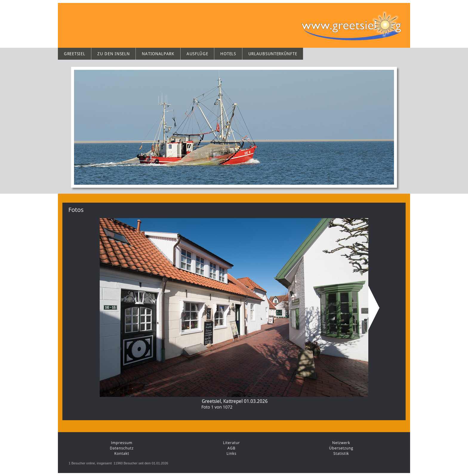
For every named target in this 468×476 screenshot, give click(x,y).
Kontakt (122, 453)
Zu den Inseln (113, 54)
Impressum (122, 443)
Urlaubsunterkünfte (273, 54)
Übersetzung (341, 448)
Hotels (228, 54)
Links (231, 453)
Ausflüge (197, 54)
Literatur (231, 443)
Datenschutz (122, 448)
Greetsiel (74, 54)
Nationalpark (158, 54)
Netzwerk (341, 443)
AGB (231, 448)
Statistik (341, 453)
